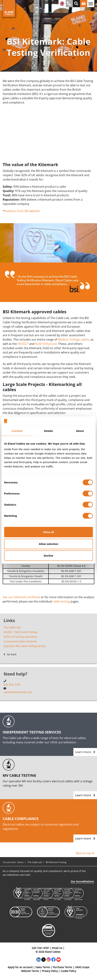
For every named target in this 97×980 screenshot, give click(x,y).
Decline (48, 556)
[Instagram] (48, 959)
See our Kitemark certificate (21, 597)
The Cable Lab (12, 627)
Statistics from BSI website (22, 211)
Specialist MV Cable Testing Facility (25, 646)
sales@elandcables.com (18, 692)
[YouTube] (59, 959)
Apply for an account (20, 967)
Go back (10, 654)
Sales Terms (43, 967)
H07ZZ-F (23, 344)
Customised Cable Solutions (20, 641)
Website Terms (30, 971)
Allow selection (48, 544)
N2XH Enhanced (46, 344)
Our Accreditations (82, 881)
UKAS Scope (82, 967)
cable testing (61, 601)
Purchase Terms (62, 967)
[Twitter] (43, 959)
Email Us (57, 948)
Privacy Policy (50, 971)
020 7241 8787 (12, 685)
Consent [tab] (17, 431)
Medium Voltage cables (73, 339)
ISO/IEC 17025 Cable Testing (20, 632)
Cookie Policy (68, 971)
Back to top (85, 853)
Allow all (49, 532)
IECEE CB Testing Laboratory (20, 637)
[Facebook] (54, 959)
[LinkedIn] (38, 959)
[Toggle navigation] (91, 4)
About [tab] (80, 431)
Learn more (85, 752)
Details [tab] (48, 431)
